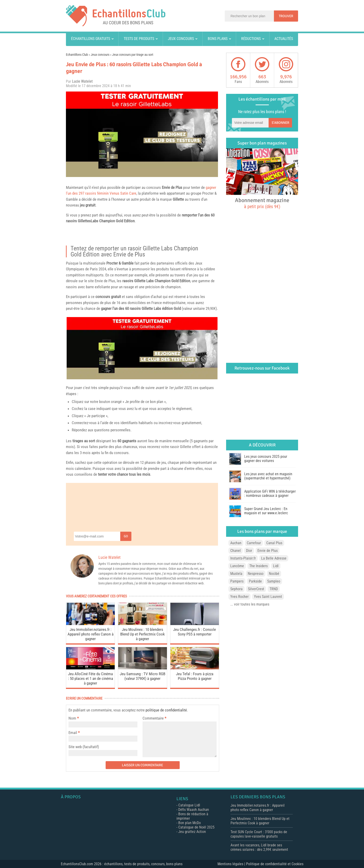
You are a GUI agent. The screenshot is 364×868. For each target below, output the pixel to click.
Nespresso (256, 574)
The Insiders (258, 566)
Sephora (236, 589)
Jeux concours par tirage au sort (133, 55)
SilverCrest (256, 589)
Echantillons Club (77, 55)
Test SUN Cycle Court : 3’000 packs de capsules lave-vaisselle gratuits (259, 834)
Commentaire (154, 718)
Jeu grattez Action (192, 832)
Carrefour (254, 543)
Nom (72, 718)
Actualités (284, 39)
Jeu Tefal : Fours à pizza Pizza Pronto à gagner (195, 676)
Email (73, 733)
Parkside (255, 581)
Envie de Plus (172, 187)
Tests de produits (139, 39)
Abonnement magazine (262, 203)
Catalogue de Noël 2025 (196, 827)
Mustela (236, 574)
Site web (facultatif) (84, 747)
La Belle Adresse (274, 558)
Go (126, 536)
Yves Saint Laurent (268, 597)
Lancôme (237, 566)
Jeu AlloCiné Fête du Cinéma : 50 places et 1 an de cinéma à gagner (91, 678)
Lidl (276, 566)
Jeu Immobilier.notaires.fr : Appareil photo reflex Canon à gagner (91, 634)
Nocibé (274, 574)
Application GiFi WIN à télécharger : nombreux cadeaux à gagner (270, 493)
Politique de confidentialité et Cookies (275, 864)
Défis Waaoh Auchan (194, 810)
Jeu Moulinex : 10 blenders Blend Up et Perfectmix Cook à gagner (143, 634)
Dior (249, 551)
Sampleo (274, 581)
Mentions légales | (232, 864)
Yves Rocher (239, 597)
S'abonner (280, 123)
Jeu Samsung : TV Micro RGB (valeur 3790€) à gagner (143, 676)
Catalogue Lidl (189, 805)
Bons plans (218, 39)
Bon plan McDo (190, 823)
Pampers (237, 581)
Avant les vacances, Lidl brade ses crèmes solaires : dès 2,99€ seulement (259, 847)
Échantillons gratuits (91, 39)
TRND (274, 589)
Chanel (236, 551)
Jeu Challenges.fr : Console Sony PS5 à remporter (195, 632)
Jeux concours (181, 39)
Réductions (251, 39)
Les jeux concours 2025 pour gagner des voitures (266, 459)
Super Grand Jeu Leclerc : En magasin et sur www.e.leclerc (266, 511)
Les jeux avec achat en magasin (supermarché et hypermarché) (268, 476)
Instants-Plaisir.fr (243, 558)
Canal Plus (274, 543)
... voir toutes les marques (250, 604)
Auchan (236, 543)
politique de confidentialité (166, 710)
